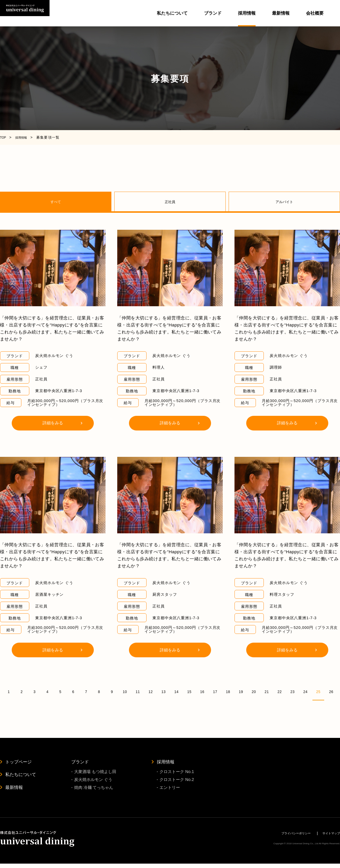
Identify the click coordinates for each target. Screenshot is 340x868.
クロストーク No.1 (177, 773)
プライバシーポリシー (286, 837)
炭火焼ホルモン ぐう (93, 782)
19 (241, 691)
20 (254, 691)
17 (215, 691)
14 (176, 691)
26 (331, 691)
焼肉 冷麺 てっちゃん (94, 791)
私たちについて (172, 13)
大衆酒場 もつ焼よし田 (95, 773)
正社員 (170, 202)
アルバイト (284, 202)
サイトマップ (329, 837)
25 (318, 691)
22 (279, 691)
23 (292, 691)
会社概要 (315, 13)
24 (305, 691)
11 (138, 691)
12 (151, 691)
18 (228, 691)
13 (163, 691)
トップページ (18, 762)
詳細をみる (53, 423)
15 (189, 691)
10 (125, 691)
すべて (56, 202)
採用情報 (166, 762)
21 (267, 691)
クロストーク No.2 (177, 782)
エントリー (170, 791)
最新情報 (281, 13)
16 (202, 691)
